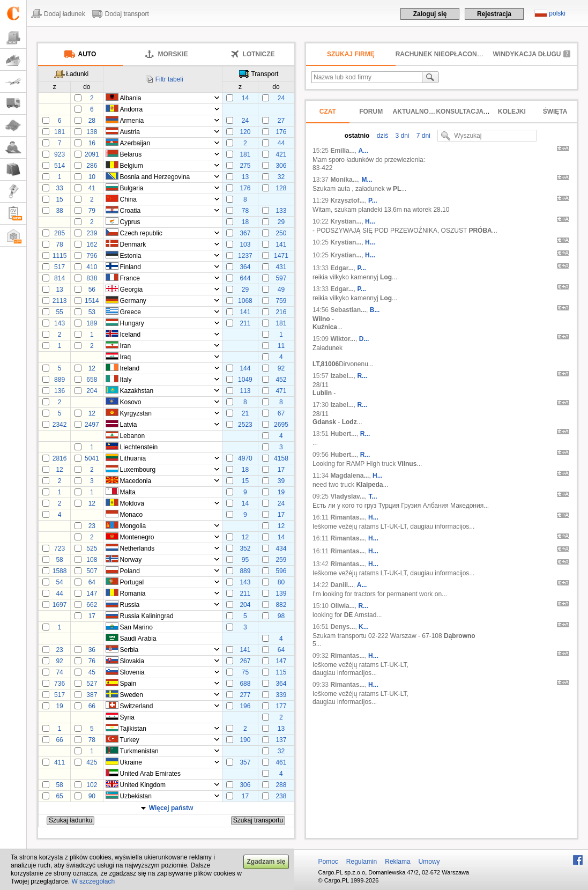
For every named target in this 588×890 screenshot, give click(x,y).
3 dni (401, 136)
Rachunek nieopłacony (438, 54)
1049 (245, 380)
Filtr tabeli (169, 79)
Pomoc (328, 862)
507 (92, 571)
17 (281, 470)
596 (281, 571)
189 (92, 323)
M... (367, 180)
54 (59, 582)
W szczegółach (93, 881)
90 (92, 796)
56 (92, 290)
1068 (245, 301)
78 (245, 211)
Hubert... (343, 434)
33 (59, 188)
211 (245, 323)
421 (281, 154)
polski (557, 13)
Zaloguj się (430, 14)
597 (281, 278)
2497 (92, 425)
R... (362, 376)
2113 (60, 301)
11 (281, 346)
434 (281, 548)
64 (92, 582)
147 (92, 594)
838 (92, 278)
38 (59, 211)
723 (59, 548)
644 (245, 278)
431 (281, 267)
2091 (92, 154)
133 (281, 211)
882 (281, 605)
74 (59, 672)
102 (92, 785)
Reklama (397, 862)
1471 (281, 256)
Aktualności (416, 112)
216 (281, 312)
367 (245, 233)
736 (59, 684)
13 (245, 177)
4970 (245, 458)
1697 (60, 605)
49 (281, 290)
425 (92, 762)
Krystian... (346, 221)
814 (59, 278)
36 (92, 650)
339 (281, 695)
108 (92, 560)
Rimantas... (347, 517)
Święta (555, 112)
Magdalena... (349, 476)
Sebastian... (348, 310)
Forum (371, 112)
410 (92, 267)
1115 (60, 256)
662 (92, 605)
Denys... (343, 627)
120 (245, 132)
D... (364, 339)
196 (245, 706)
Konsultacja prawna (475, 112)
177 (281, 706)
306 (281, 166)
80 (281, 582)
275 (245, 166)
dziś (381, 136)
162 (92, 244)
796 (92, 256)
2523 (245, 425)
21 (245, 413)
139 (281, 594)
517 (59, 267)
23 (92, 526)
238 (281, 796)
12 (92, 368)
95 (245, 560)
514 (59, 166)
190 (245, 740)
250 (281, 233)
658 (92, 380)
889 (59, 380)
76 (92, 661)
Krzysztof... (347, 201)
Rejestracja (494, 14)
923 (59, 154)
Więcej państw (171, 808)
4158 (281, 458)
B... (375, 310)
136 (59, 391)
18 (245, 222)
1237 (245, 256)
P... (373, 201)
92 (281, 368)
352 (245, 548)
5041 (92, 458)
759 (281, 301)
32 (281, 177)
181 (59, 132)
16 (92, 143)
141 (281, 244)
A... (363, 151)
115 (281, 672)
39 (281, 481)
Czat (328, 112)
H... (370, 221)
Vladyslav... (347, 496)
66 (92, 706)
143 (59, 323)
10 (92, 177)
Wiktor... (343, 339)
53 (92, 312)
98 (281, 616)
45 (92, 672)
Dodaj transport (127, 14)
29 (281, 222)
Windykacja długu (527, 54)
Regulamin (362, 862)
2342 (60, 425)
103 (245, 244)
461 (281, 762)
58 (59, 560)
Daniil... (342, 585)
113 (245, 391)
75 (245, 672)
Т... (373, 496)
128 (281, 188)
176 (281, 132)
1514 (92, 301)
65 (59, 796)
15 (59, 199)
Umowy (429, 862)
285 (59, 233)
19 (281, 492)
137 (281, 740)
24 (281, 98)
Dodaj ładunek (65, 14)
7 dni (423, 136)
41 (92, 188)
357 (245, 762)
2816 (60, 458)
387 (92, 695)
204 (92, 391)
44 (281, 143)
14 (245, 98)
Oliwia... (342, 606)
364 (245, 267)
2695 (281, 425)
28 (92, 121)
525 (92, 548)
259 (281, 560)
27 (281, 121)
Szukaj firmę (351, 54)
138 (92, 132)
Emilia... (342, 151)
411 (59, 762)
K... (364, 627)
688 (245, 684)
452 (281, 380)
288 (281, 785)
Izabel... (342, 376)
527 (92, 684)
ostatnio (357, 136)
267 (245, 661)
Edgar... (342, 268)
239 (92, 233)
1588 (60, 571)
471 (281, 391)
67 (281, 413)
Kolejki (512, 112)
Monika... (344, 180)
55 (59, 312)
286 (92, 166)
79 (92, 211)
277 (245, 695)
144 (245, 368)
